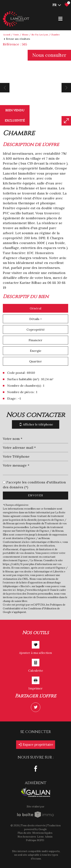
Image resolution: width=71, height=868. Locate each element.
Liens (40, 837)
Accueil (7, 35)
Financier (35, 340)
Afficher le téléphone (36, 424)
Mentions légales (42, 833)
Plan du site (24, 833)
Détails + (36, 319)
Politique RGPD (35, 840)
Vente (16, 35)
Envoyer (36, 495)
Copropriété (36, 329)
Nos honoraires (27, 837)
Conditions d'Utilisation (42, 608)
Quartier (35, 361)
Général (35, 308)
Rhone (25, 35)
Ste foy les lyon (40, 35)
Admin (49, 837)
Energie (36, 351)
